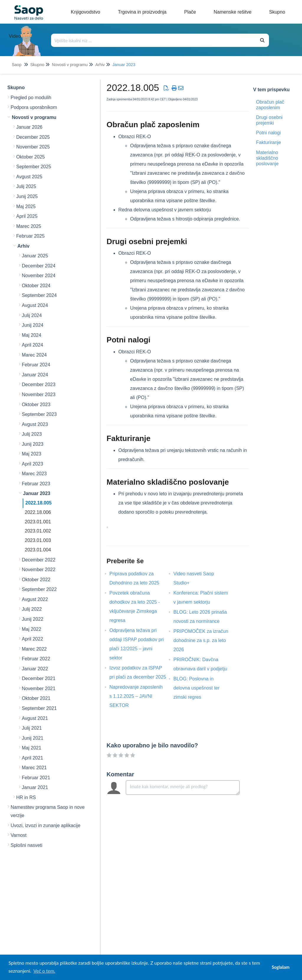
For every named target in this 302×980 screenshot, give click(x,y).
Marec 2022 (34, 649)
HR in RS (26, 797)
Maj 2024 (32, 335)
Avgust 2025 (29, 177)
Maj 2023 (32, 454)
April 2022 (32, 639)
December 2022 (39, 560)
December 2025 (33, 137)
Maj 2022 (32, 629)
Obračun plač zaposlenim (270, 105)
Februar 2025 (30, 236)
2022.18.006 (38, 512)
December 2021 (39, 678)
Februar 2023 (36, 484)
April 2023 (32, 464)
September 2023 (39, 414)
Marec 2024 (34, 355)
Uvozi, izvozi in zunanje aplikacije (46, 825)
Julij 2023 (32, 434)
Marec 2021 (34, 768)
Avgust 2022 (35, 599)
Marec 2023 (34, 474)
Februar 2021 (36, 778)
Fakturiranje (268, 142)
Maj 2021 (32, 748)
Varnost (19, 835)
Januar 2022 (35, 669)
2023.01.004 (38, 550)
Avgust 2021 (35, 718)
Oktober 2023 (36, 405)
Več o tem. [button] (44, 971)
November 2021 (39, 689)
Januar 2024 (35, 375)
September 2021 (39, 708)
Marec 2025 (29, 226)
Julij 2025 (26, 186)
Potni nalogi (268, 133)
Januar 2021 (35, 787)
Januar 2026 (29, 127)
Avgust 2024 (35, 305)
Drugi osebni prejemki (269, 120)
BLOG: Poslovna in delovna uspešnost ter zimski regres (197, 688)
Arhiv (100, 65)
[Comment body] (183, 788)
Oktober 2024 (36, 286)
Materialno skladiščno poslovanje (267, 158)
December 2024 (39, 266)
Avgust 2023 (35, 424)
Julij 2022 (32, 609)
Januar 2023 (124, 65)
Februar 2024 (36, 365)
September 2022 (39, 589)
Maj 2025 (26, 206)
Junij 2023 (33, 444)
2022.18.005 (38, 503)
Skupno (37, 65)
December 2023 (39, 384)
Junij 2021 (33, 738)
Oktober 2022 (36, 580)
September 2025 (34, 167)
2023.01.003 (38, 540)
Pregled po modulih (31, 98)
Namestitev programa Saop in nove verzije (48, 811)
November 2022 (39, 570)
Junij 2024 (33, 325)
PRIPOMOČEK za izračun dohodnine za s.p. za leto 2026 (201, 640)
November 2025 (33, 147)
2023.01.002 (38, 531)
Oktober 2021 (36, 698)
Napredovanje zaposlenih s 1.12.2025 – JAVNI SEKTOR (136, 696)
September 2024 (39, 295)
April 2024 (32, 345)
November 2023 (39, 395)
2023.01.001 (38, 522)
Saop (17, 65)
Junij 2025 (27, 196)
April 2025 (27, 216)
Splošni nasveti (27, 845)
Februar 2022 (36, 659)
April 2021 (32, 758)
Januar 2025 (35, 256)
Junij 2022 (33, 619)
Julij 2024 (32, 315)
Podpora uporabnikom (34, 107)
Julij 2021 (32, 728)
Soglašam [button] (280, 967)
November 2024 (39, 276)
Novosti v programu (70, 65)
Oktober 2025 (31, 157)
